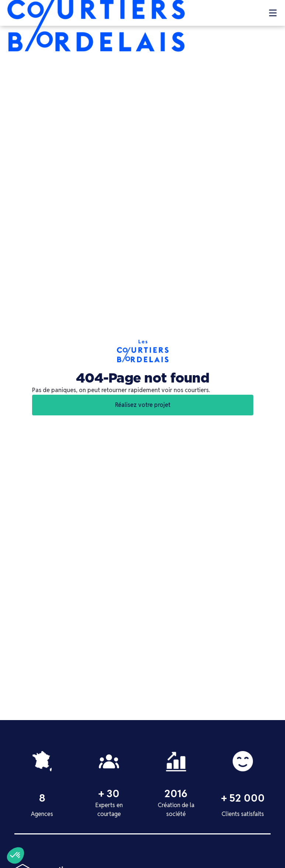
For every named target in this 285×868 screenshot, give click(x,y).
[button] (273, 13)
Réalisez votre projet (143, 405)
